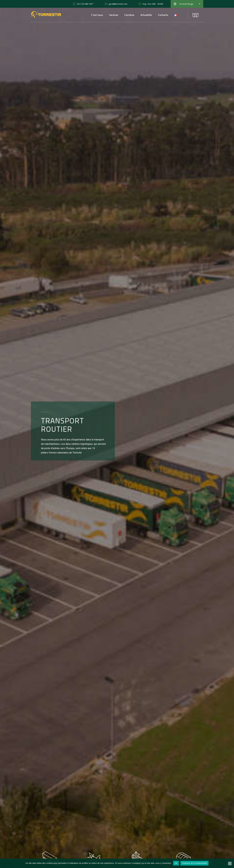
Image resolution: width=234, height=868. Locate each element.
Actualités (146, 15)
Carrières (129, 15)
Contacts (163, 15)
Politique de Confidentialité (194, 863)
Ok (176, 863)
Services (114, 15)
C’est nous (97, 15)
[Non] (230, 864)
